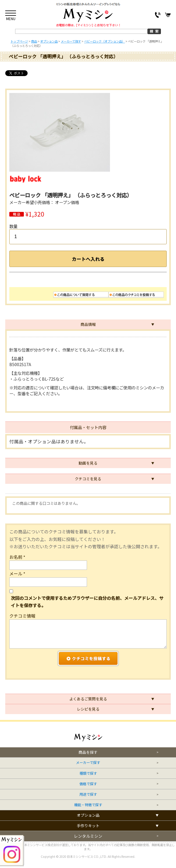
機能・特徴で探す (88, 805)
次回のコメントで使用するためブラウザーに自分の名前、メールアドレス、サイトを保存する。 (87, 602)
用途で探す (88, 794)
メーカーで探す (88, 763)
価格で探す (88, 784)
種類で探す (88, 773)
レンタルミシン (88, 836)
